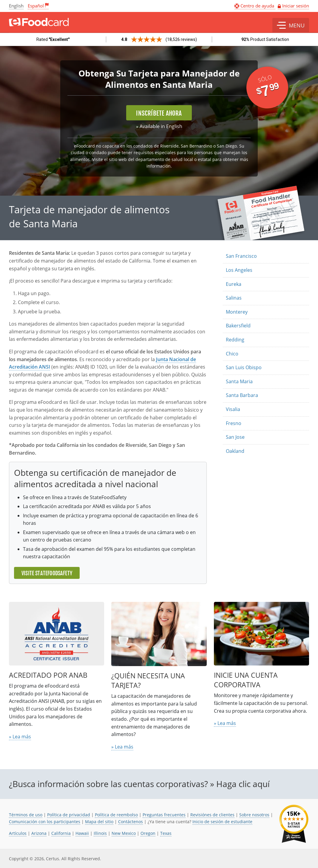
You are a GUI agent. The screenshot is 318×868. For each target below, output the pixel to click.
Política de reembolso (116, 815)
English (16, 6)
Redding (235, 340)
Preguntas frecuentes (164, 815)
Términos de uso (26, 815)
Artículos (18, 833)
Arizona (39, 833)
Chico (232, 354)
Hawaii (82, 833)
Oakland (235, 451)
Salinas (234, 298)
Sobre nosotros (254, 815)
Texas (166, 833)
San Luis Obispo (244, 367)
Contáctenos (131, 822)
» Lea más (20, 737)
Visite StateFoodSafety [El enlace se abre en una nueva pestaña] (47, 573)
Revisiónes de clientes (212, 815)
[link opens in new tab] (294, 824)
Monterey (237, 312)
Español (36, 6)
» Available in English (159, 126)
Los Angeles (239, 270)
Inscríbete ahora (159, 113)
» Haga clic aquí (240, 784)
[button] (291, 25)
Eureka (234, 284)
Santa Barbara (242, 395)
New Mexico (124, 833)
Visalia (233, 409)
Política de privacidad (69, 815)
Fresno (234, 423)
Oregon (148, 833)
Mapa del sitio (99, 822)
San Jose (235, 437)
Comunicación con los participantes (45, 822)
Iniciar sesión (296, 6)
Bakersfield (238, 326)
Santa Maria (239, 381)
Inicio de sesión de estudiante (222, 822)
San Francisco (241, 256)
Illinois (100, 833)
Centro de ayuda (255, 6)
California (61, 833)
